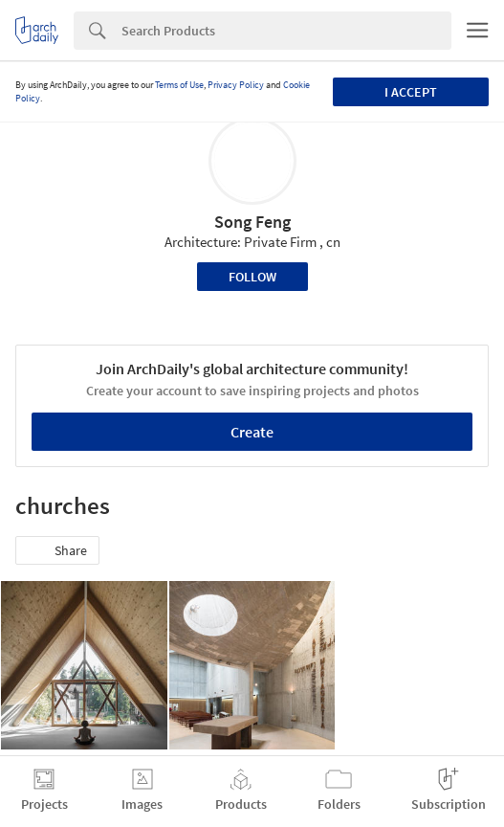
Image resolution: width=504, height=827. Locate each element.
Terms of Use (179, 85)
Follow (252, 277)
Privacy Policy (236, 85)
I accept (411, 92)
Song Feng (252, 222)
